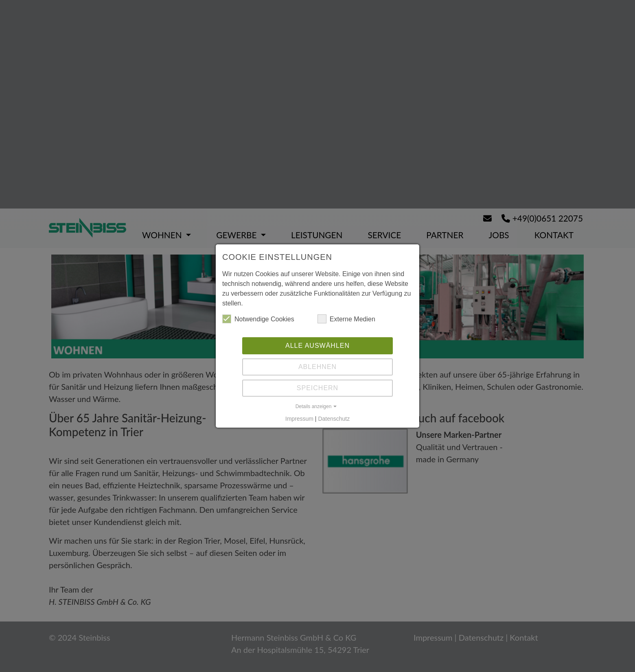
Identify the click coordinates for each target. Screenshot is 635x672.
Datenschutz (334, 419)
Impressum (299, 419)
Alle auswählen (317, 346)
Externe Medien (346, 319)
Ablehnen (317, 367)
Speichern (317, 388)
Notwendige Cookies (258, 319)
